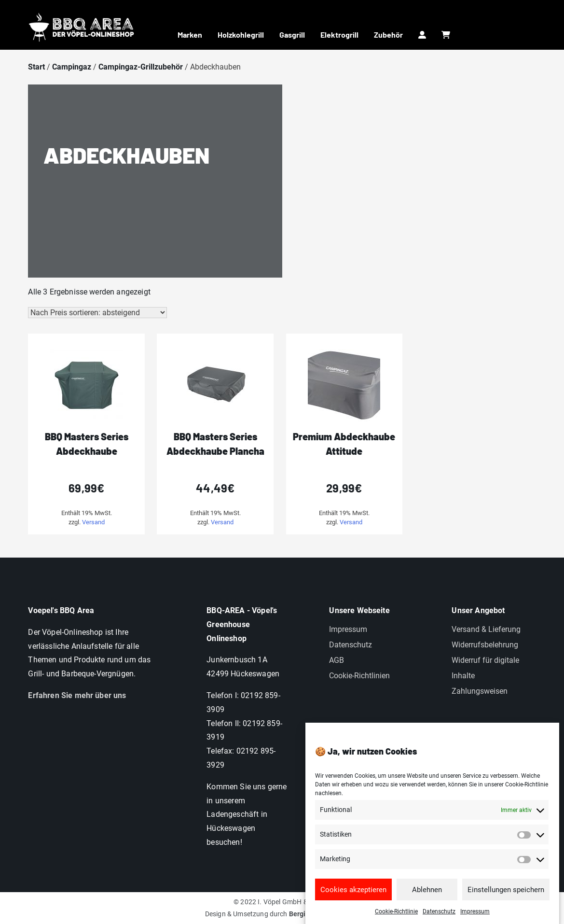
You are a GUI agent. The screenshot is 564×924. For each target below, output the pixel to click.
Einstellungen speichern (506, 896)
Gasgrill (292, 35)
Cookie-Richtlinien (359, 676)
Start (36, 67)
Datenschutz (439, 918)
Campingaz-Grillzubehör (141, 67)
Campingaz (72, 67)
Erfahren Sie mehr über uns (77, 695)
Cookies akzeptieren (353, 896)
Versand (93, 522)
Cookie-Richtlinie (396, 918)
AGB (337, 660)
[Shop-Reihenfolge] (97, 313)
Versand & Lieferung (486, 629)
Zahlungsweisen (480, 691)
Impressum (475, 918)
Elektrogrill (339, 35)
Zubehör (388, 35)
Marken (190, 35)
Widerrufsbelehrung (485, 645)
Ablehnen (427, 896)
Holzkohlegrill (241, 35)
